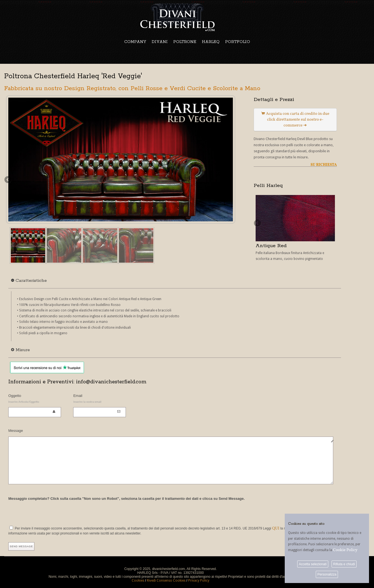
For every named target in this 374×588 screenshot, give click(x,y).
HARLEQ (211, 42)
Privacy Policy (199, 581)
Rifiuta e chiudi (344, 564)
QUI (276, 529)
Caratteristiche (29, 281)
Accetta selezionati (313, 564)
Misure (21, 350)
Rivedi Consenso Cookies (166, 581)
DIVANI (160, 42)
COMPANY (135, 42)
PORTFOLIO (238, 42)
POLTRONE (185, 42)
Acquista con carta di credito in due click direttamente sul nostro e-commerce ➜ (295, 120)
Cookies (138, 581)
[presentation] (50, 512)
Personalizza (327, 574)
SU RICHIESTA (324, 165)
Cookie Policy (345, 550)
